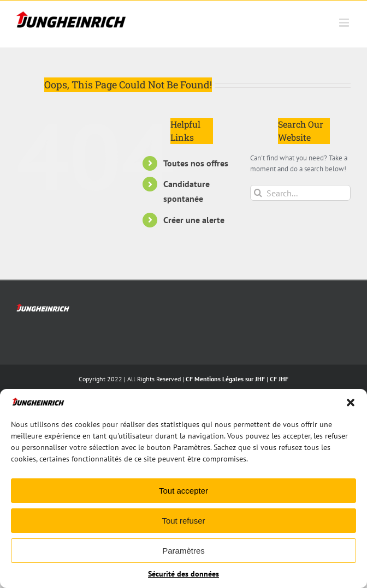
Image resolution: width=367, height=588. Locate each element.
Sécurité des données (183, 574)
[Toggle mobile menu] (345, 23)
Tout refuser (183, 521)
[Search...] (300, 193)
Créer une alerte (194, 220)
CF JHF (279, 379)
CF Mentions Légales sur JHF (225, 379)
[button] (351, 403)
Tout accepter (183, 491)
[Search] (258, 193)
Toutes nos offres (196, 163)
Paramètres (183, 551)
